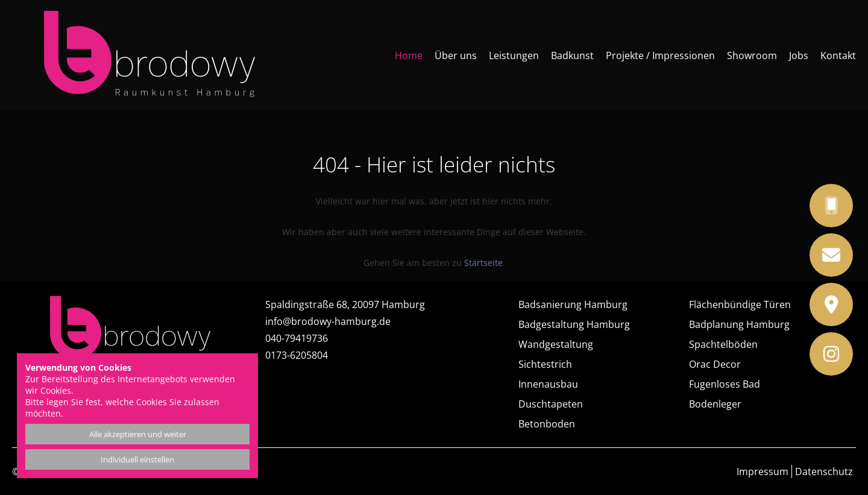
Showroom (752, 55)
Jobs (799, 55)
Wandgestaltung (556, 344)
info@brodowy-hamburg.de (328, 321)
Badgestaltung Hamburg (574, 324)
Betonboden (547, 424)
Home (409, 55)
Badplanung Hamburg (739, 324)
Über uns (456, 55)
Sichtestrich (545, 364)
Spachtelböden (723, 344)
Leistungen (514, 55)
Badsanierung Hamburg (573, 304)
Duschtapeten (551, 404)
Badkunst (572, 55)
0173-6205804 (297, 355)
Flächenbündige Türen (740, 304)
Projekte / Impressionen (660, 55)
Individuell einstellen (137, 459)
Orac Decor (715, 364)
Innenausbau (548, 384)
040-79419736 (297, 338)
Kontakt (838, 55)
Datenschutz (824, 471)
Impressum (763, 471)
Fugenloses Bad (725, 384)
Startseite (483, 263)
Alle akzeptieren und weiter (138, 434)
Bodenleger (715, 404)
